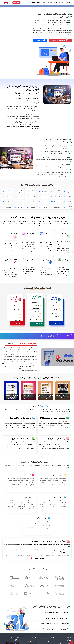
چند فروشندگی (49, 234)
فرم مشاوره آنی (52, 336)
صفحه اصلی (68, 2)
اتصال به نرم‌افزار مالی (65, 234)
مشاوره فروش (31, 260)
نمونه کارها (39, 2)
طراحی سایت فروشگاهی (58, 2)
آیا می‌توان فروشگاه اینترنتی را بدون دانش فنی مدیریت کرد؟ (55, 629)
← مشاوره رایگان (59, 323)
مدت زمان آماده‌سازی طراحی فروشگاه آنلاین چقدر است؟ (56, 613)
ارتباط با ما (33, 2)
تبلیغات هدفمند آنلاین (11, 260)
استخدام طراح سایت (30, 641)
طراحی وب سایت (48, 641)
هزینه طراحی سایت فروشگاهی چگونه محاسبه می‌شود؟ (56, 618)
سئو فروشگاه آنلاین (47, 260)
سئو (44, 2)
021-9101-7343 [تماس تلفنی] (66, 336)
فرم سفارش (49, 2)
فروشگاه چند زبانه (12, 234)
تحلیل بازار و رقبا (66, 260)
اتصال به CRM (31, 234)
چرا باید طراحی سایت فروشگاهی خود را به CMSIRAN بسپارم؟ (55, 623)
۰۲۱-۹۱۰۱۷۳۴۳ (16, 3)
